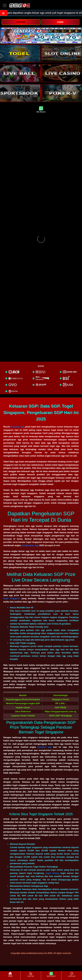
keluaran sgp (45, 747)
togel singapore (12, 598)
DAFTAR (21, 22)
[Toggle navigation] (5, 5)
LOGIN (60, 22)
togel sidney (52, 873)
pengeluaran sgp (30, 545)
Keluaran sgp (17, 427)
